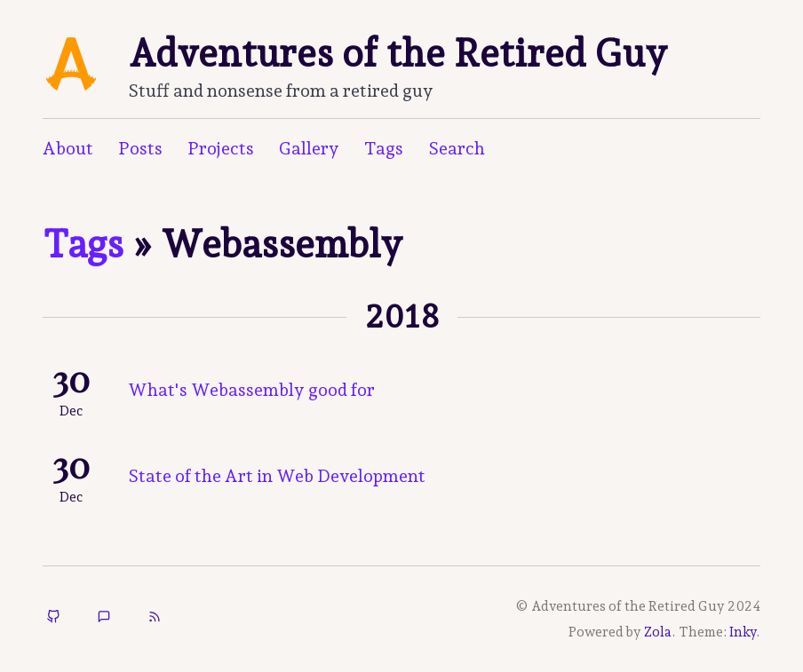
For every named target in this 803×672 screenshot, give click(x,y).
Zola (658, 632)
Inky (743, 632)
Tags (384, 148)
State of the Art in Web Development (277, 476)
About (68, 148)
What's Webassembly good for (251, 390)
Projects (221, 148)
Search (457, 148)
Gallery (309, 148)
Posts (140, 148)
